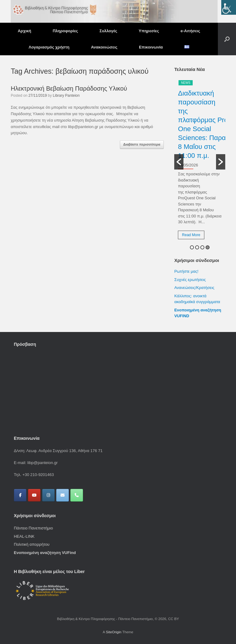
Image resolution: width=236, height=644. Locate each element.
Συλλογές (108, 31)
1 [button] (192, 247)
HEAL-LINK (24, 536)
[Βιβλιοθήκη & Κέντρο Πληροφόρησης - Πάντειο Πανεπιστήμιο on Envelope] (63, 495)
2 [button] (197, 247)
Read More (191, 235)
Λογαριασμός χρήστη (49, 47)
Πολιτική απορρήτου (32, 544)
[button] (227, 39)
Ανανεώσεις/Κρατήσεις (194, 288)
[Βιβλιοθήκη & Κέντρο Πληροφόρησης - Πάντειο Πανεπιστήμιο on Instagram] (48, 495)
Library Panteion (66, 96)
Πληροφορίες (65, 31)
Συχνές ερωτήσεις (190, 280)
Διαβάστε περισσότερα (142, 144)
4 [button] (208, 247)
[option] (200, 162)
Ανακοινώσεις (104, 47)
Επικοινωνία (151, 47)
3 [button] (202, 247)
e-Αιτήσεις (191, 31)
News (186, 83)
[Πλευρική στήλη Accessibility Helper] (229, 7)
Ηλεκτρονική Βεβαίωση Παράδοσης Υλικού (69, 88)
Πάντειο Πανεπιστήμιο (33, 528)
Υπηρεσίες (149, 31)
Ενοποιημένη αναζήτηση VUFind (45, 553)
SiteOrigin (114, 632)
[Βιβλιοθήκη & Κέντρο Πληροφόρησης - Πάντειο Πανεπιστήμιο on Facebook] (20, 495)
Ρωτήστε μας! (186, 271)
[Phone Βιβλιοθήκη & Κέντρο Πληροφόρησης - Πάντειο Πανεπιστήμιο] (77, 495)
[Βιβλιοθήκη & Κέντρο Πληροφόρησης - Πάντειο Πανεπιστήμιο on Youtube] (34, 495)
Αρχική (25, 31)
